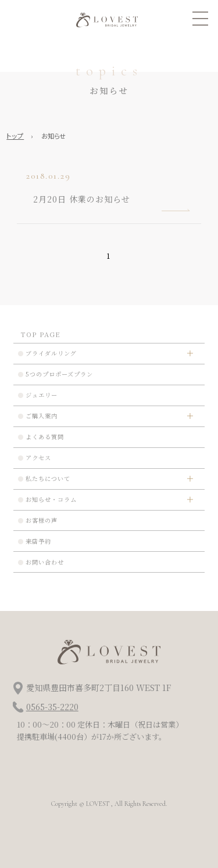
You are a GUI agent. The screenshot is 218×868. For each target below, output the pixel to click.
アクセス (38, 457)
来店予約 (38, 541)
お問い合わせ (45, 562)
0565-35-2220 (52, 707)
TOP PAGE (40, 334)
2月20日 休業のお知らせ (82, 199)
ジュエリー (42, 395)
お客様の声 (42, 520)
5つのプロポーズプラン (59, 374)
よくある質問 (45, 437)
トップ (15, 136)
